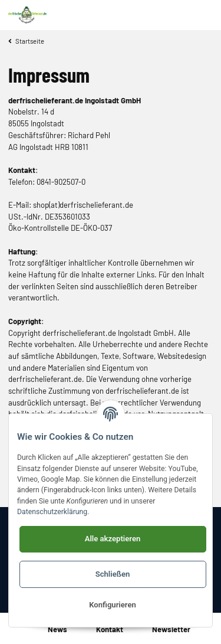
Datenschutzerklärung (52, 512)
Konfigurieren (113, 605)
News (57, 629)
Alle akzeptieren (113, 539)
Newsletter (171, 629)
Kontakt (110, 629)
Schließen (113, 574)
